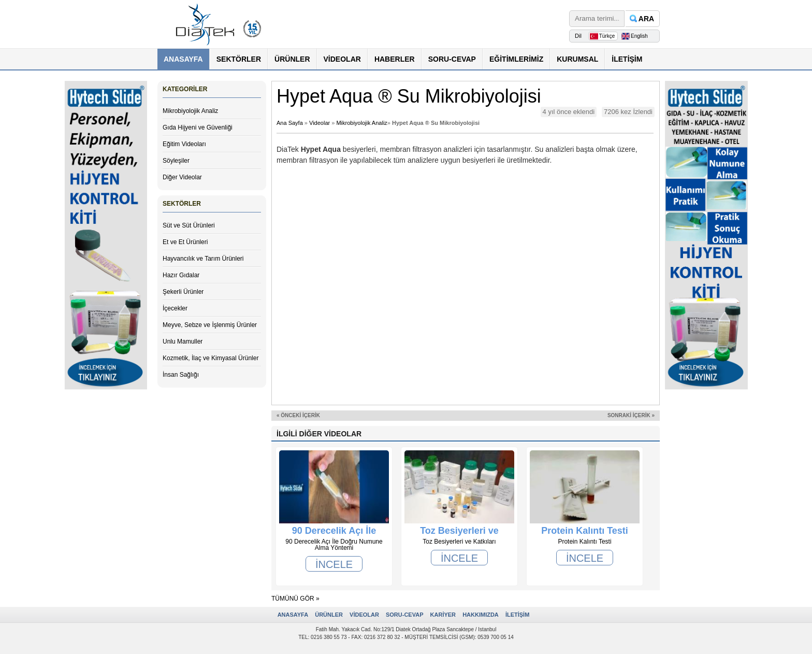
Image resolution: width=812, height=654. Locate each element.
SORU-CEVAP (452, 59)
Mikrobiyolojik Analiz (190, 111)
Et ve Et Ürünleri (185, 242)
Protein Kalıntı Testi (585, 531)
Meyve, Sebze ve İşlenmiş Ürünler (210, 325)
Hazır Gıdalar (181, 275)
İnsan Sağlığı (181, 375)
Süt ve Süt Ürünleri (189, 225)
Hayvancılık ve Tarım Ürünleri (203, 259)
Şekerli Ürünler (183, 292)
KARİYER (443, 615)
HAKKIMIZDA (481, 615)
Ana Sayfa (290, 123)
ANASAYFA (183, 59)
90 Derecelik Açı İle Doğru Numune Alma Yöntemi (334, 531)
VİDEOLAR (342, 59)
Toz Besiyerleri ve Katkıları (459, 531)
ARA (646, 19)
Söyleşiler (176, 161)
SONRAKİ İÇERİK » (631, 415)
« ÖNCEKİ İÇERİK (298, 415)
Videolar (320, 123)
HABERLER (395, 59)
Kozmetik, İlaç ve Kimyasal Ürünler (211, 358)
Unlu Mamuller (183, 342)
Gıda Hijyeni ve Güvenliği (198, 127)
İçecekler (175, 308)
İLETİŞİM (627, 59)
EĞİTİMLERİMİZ (516, 59)
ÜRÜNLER (292, 59)
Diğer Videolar (182, 177)
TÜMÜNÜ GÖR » (295, 599)
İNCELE (334, 564)
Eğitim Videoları (184, 144)
